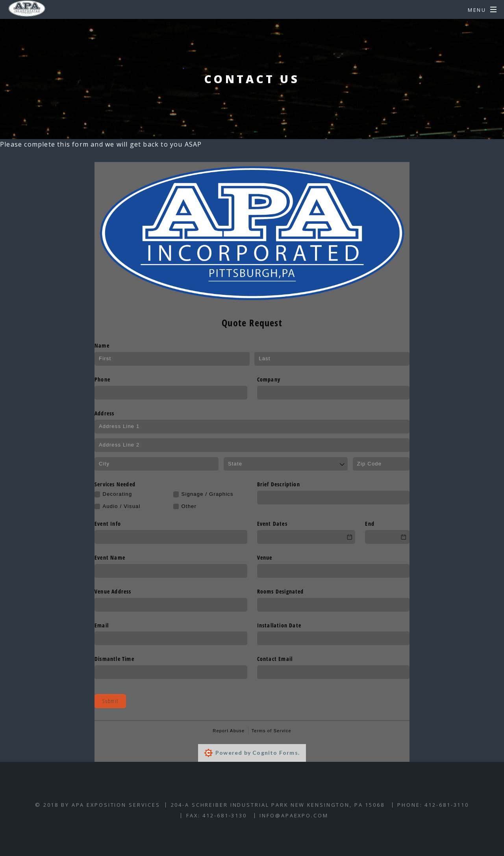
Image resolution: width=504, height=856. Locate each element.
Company (269, 379)
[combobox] (286, 464)
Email (102, 625)
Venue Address (113, 591)
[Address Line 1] (252, 427)
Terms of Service (271, 731)
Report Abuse (229, 731)
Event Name (110, 557)
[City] (157, 464)
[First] (172, 359)
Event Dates (272, 524)
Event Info (108, 524)
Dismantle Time (114, 659)
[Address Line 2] (252, 445)
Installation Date (279, 625)
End (370, 524)
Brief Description (279, 484)
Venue (265, 557)
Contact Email (275, 659)
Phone (102, 379)
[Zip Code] (381, 464)
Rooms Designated (281, 591)
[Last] (332, 359)
